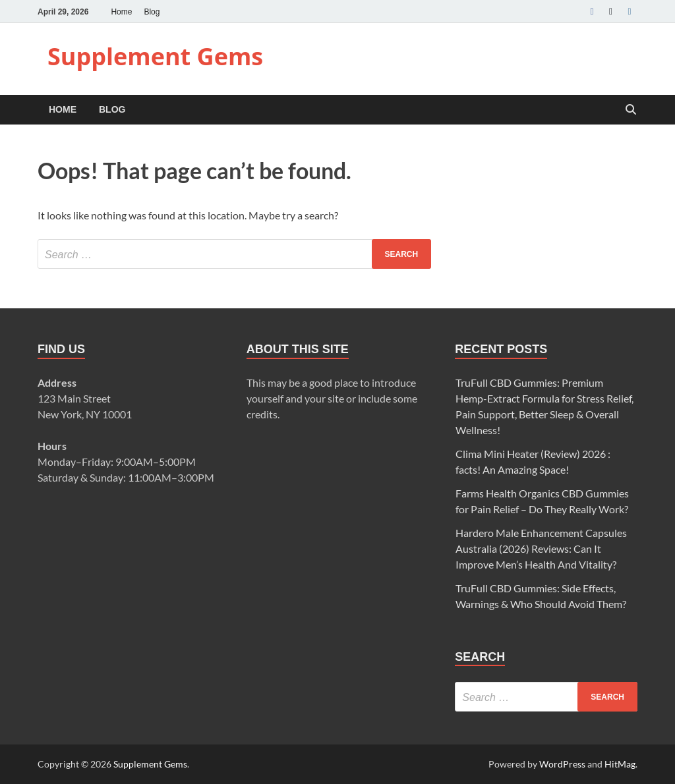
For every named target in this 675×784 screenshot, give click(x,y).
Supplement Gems (155, 56)
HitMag (620, 764)
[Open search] (631, 110)
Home (121, 12)
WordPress (562, 764)
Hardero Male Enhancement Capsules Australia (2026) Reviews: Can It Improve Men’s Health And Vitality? (541, 548)
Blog (152, 12)
